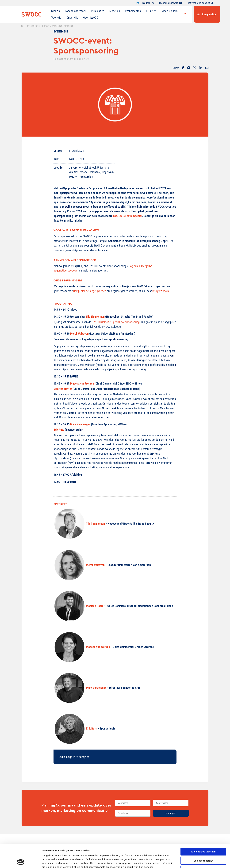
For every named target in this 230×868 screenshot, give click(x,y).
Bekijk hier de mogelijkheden (90, 291)
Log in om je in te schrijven (74, 757)
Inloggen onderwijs (171, 3)
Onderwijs (72, 18)
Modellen (115, 11)
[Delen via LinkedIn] (201, 68)
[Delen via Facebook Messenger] (189, 68)
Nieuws (56, 11)
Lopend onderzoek (76, 11)
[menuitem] (56, 11)
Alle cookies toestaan (203, 830)
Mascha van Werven (82, 383)
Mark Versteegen (80, 424)
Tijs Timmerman (95, 317)
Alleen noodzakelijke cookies (203, 848)
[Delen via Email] (207, 68)
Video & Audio (169, 11)
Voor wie (56, 18)
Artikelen (151, 11)
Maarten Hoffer (63, 389)
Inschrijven (171, 813)
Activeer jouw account (201, 3)
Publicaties (98, 11)
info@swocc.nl (161, 291)
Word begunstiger (207, 14)
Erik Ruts (59, 430)
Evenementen (133, 11)
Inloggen (148, 3)
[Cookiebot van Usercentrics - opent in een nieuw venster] (21, 862)
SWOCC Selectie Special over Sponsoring (116, 322)
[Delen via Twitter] (195, 68)
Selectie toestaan (203, 839)
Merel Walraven (79, 334)
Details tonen (173, 862)
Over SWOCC (91, 18)
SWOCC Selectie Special (128, 216)
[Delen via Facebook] (183, 68)
